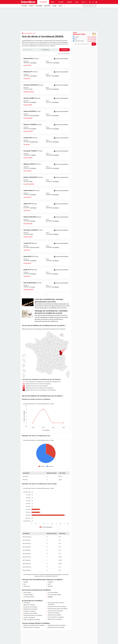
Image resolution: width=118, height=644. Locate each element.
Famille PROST (28, 171)
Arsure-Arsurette (35, 115)
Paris (31, 89)
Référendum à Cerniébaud (55, 619)
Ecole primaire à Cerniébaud (55, 611)
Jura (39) (50, 597)
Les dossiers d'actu (78, 41)
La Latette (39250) (28, 595)
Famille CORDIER (28, 131)
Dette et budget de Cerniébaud (32, 620)
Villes (60, 6)
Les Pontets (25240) (29, 597)
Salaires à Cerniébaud (29, 605)
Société (31, 6)
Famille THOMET (28, 158)
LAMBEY (26, 582)
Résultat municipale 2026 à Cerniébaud (34, 625)
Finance (70, 2)
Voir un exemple (92, 37)
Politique (24, 6)
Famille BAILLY (27, 197)
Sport (53, 2)
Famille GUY (27, 250)
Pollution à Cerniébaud (29, 611)
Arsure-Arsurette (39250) (54, 595)
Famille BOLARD (28, 224)
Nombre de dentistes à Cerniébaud (33, 615)
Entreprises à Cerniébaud (30, 607)
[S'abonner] (85, 44)
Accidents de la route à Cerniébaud (57, 607)
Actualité (76, 37)
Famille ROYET (27, 65)
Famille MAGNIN (28, 118)
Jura (34, 33)
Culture (61, 2)
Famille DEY (27, 144)
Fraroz (32, 234)
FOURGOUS (27, 586)
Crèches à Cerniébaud (54, 613)
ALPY (49, 584)
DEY (25, 584)
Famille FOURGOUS (29, 92)
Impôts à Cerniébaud (29, 618)
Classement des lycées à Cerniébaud (58, 609)
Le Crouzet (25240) (53, 593)
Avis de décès (28, 33)
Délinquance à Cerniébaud (30, 609)
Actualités (43, 2)
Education (47, 6)
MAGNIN (50, 586)
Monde (54, 6)
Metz (31, 181)
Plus (84, 2)
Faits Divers (39, 6)
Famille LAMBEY (28, 105)
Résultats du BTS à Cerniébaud (56, 627)
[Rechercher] (89, 6)
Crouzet (33, 287)
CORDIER (50, 582)
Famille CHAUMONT (29, 184)
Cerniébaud (33, 63)
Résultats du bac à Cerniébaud (31, 627)
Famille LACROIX (28, 237)
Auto (77, 2)
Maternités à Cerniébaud (54, 615)
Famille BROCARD (28, 290)
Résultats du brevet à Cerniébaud (57, 625)
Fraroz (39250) (27, 593)
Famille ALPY (27, 78)
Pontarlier (33, 221)
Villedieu (33, 155)
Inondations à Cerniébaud (30, 613)
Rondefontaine (34, 142)
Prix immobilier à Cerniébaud (56, 617)
